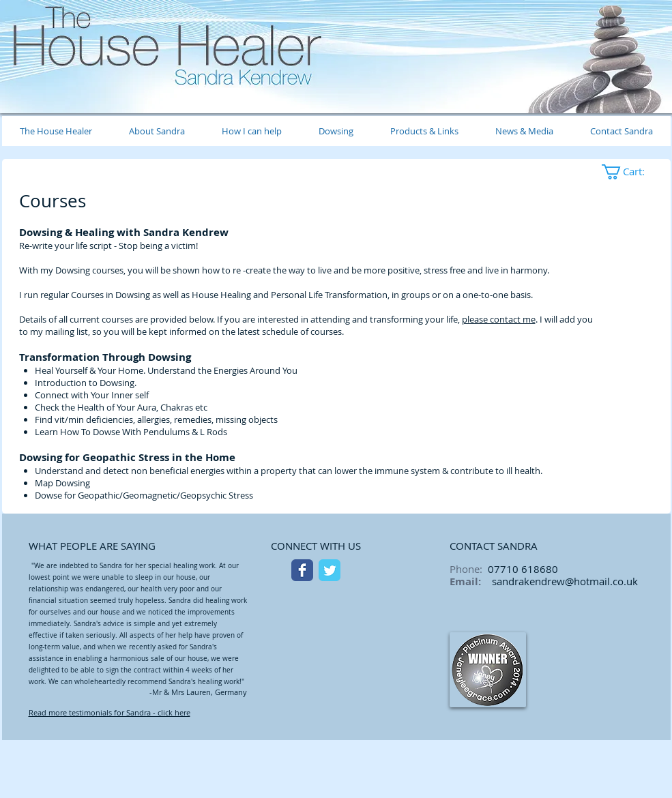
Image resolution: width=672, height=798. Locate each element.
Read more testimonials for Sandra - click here (109, 712)
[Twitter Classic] (330, 570)
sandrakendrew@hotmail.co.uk (565, 581)
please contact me (499, 319)
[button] (632, 172)
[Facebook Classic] (302, 570)
